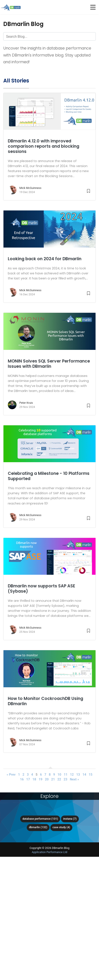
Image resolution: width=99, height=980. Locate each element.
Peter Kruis (26, 403)
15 (91, 775)
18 (34, 779)
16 (22, 779)
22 (59, 779)
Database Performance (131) (40, 819)
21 (53, 779)
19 (40, 779)
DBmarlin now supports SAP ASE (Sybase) (41, 589)
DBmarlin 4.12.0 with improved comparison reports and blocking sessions (44, 146)
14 (84, 775)
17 (28, 779)
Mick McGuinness (30, 188)
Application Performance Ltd (50, 852)
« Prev (11, 775)
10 (59, 775)
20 (47, 779)
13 (78, 775)
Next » (74, 779)
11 (66, 775)
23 (65, 779)
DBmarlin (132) (38, 827)
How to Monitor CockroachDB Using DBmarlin (45, 701)
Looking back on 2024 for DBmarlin (45, 259)
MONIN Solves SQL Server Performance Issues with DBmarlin (49, 364)
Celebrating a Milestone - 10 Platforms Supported (49, 476)
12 (72, 775)
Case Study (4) (61, 827)
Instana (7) (70, 819)
